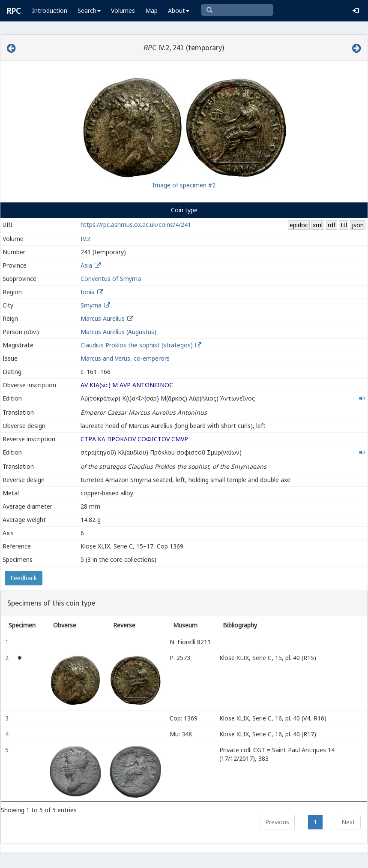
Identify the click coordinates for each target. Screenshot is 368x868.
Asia (86, 265)
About (179, 11)
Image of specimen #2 (184, 185)
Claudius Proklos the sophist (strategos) (138, 345)
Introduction (50, 11)
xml (318, 225)
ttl (344, 225)
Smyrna (91, 305)
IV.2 (85, 239)
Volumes (123, 11)
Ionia (88, 292)
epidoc (299, 225)
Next (348, 822)
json (358, 225)
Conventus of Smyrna (111, 279)
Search (89, 11)
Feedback (24, 578)
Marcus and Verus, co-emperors (125, 358)
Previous (277, 822)
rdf (332, 225)
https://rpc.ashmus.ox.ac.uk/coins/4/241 (136, 225)
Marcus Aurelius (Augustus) (118, 332)
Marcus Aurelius (103, 318)
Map (151, 11)
